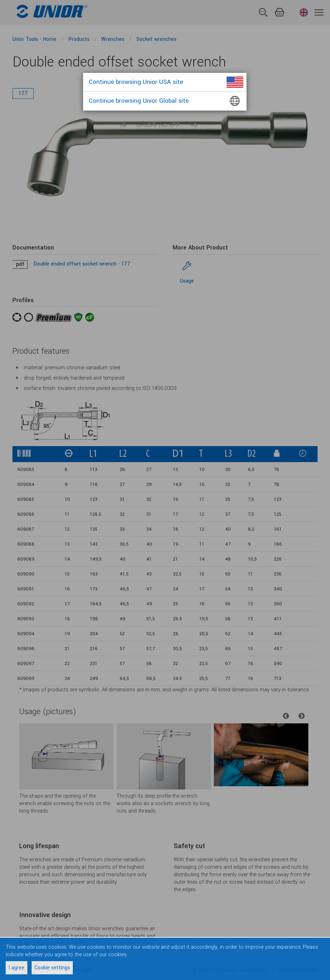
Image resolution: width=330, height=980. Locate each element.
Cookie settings (52, 968)
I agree (17, 968)
